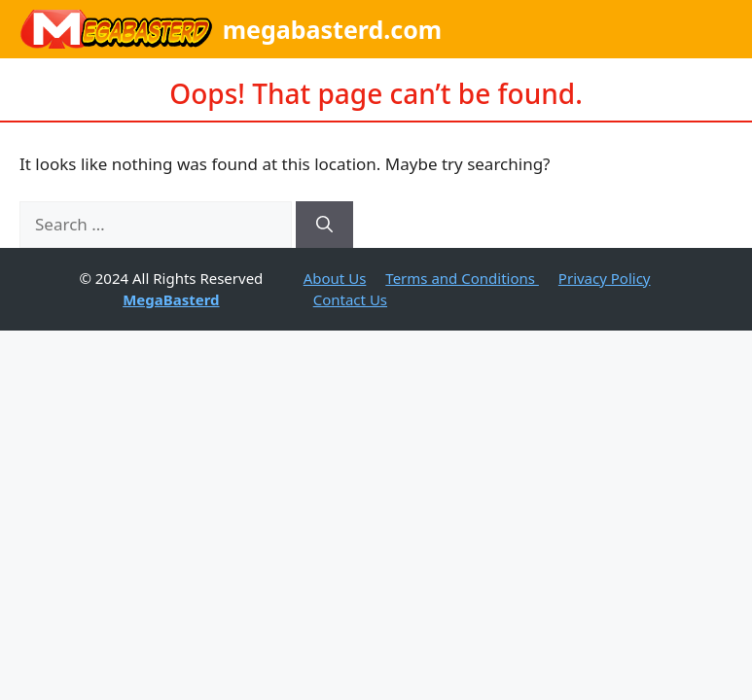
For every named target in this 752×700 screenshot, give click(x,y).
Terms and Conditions (462, 278)
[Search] (324, 225)
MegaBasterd (171, 299)
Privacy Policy (605, 278)
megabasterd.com (333, 29)
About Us (335, 278)
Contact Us (350, 299)
